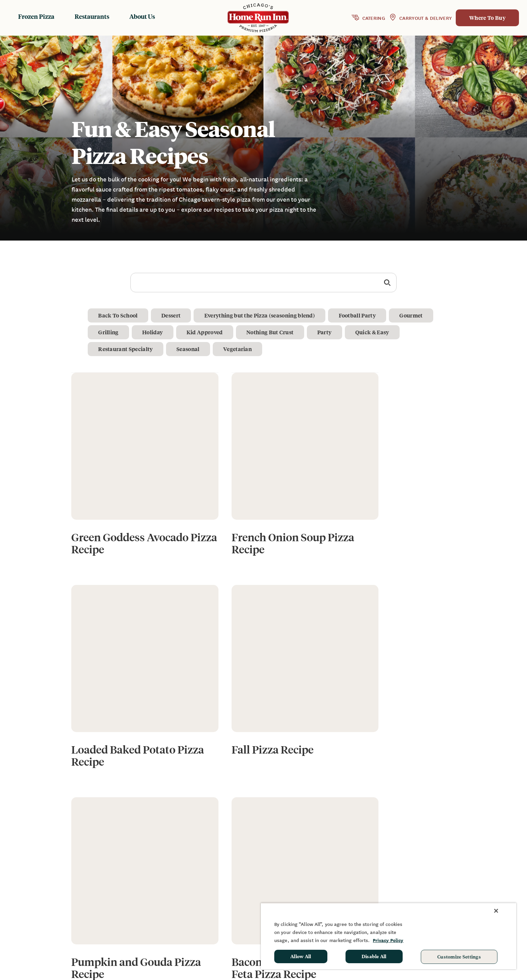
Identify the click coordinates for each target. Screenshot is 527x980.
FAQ (375, 885)
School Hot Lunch (455, 894)
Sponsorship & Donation (464, 885)
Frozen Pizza (36, 16)
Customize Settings (459, 956)
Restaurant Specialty (126, 349)
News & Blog (386, 875)
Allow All (301, 956)
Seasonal (189, 349)
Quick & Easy (375, 332)
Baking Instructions (313, 894)
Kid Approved (206, 332)
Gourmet (414, 315)
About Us (142, 16)
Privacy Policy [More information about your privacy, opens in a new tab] (388, 940)
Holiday (153, 332)
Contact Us (384, 894)
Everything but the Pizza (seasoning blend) (261, 315)
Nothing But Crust (272, 332)
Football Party (359, 315)
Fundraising (448, 875)
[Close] (496, 911)
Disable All (374, 956)
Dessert (172, 315)
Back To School (118, 315)
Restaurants (92, 16)
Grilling (109, 332)
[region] (389, 936)
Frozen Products (309, 875)
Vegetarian (239, 349)
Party (327, 332)
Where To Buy (487, 18)
